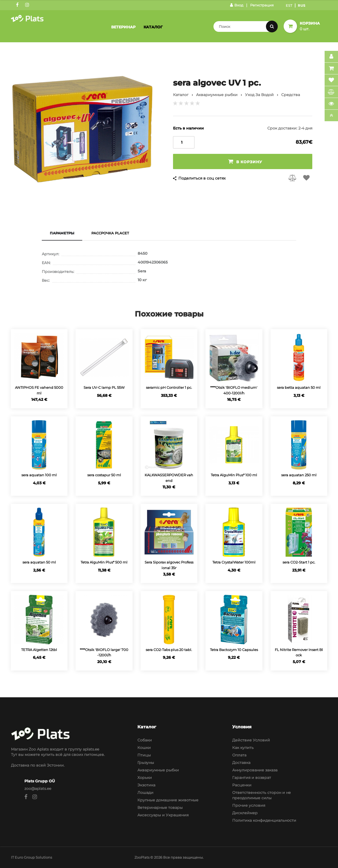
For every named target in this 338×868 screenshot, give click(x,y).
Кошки (144, 748)
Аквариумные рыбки (158, 770)
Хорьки (145, 778)
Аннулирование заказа (255, 770)
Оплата (239, 755)
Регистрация (262, 5)
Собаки (145, 740)
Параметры (62, 233)
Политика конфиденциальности (264, 820)
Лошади (145, 793)
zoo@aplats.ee (38, 789)
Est (289, 5)
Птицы (144, 755)
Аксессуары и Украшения (163, 815)
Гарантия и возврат (252, 778)
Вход (237, 5)
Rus (302, 5)
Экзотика (146, 785)
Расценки (242, 785)
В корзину (245, 161)
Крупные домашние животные (168, 800)
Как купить (243, 748)
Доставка (241, 763)
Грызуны (146, 763)
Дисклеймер (245, 813)
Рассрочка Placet (110, 233)
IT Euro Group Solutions (31, 857)
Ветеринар (123, 27)
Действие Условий (251, 740)
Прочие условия (249, 805)
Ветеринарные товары (160, 808)
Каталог (153, 27)
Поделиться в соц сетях (202, 178)
